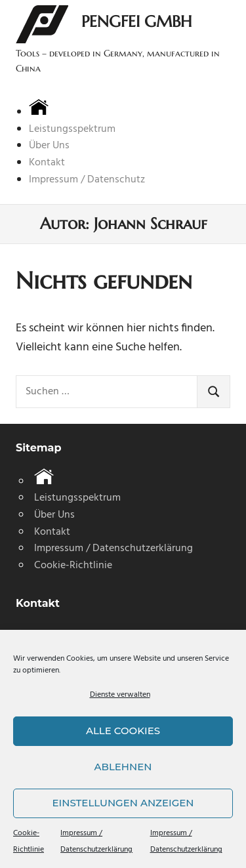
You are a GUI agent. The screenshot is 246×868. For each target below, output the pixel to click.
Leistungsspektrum (72, 129)
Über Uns (49, 146)
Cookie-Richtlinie (73, 566)
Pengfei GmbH (136, 22)
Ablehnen (123, 767)
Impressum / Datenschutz (87, 180)
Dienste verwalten (120, 695)
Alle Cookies (123, 731)
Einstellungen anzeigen (123, 803)
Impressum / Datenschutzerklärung (113, 548)
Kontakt (47, 163)
